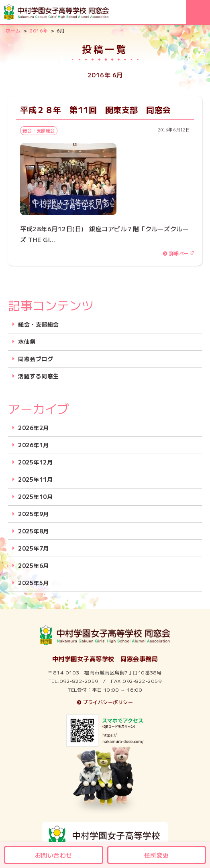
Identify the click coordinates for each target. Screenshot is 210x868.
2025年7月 (34, 548)
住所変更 (157, 855)
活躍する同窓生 (39, 376)
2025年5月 (34, 583)
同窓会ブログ (36, 359)
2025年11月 (35, 479)
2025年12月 (35, 462)
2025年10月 (35, 497)
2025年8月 (34, 531)
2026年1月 (34, 445)
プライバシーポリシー (105, 702)
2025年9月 (34, 514)
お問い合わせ (54, 855)
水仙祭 (27, 342)
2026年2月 (34, 428)
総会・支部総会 (39, 324)
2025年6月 (34, 566)
